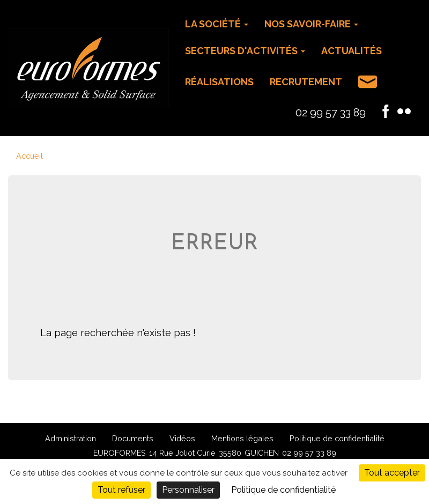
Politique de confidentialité (337, 438)
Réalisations (219, 82)
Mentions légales (242, 438)
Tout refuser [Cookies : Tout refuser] (121, 490)
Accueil (29, 156)
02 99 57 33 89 (331, 113)
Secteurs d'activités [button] (245, 51)
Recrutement (306, 82)
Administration (71, 438)
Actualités (352, 51)
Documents (133, 438)
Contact (368, 82)
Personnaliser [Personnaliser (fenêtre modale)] (188, 490)
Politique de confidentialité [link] (283, 490)
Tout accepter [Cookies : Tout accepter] (392, 473)
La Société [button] (217, 24)
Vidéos (182, 438)
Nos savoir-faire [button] (311, 24)
